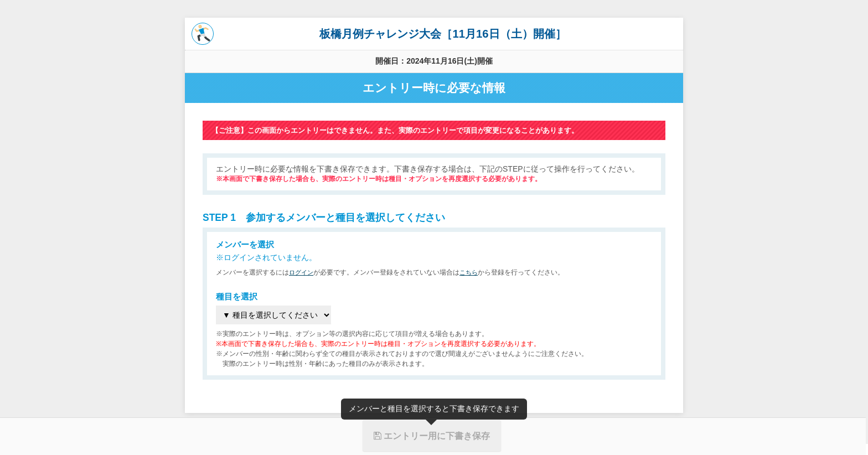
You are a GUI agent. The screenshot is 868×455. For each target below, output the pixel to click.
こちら (472, 272)
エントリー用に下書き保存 (432, 436)
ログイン (302, 272)
